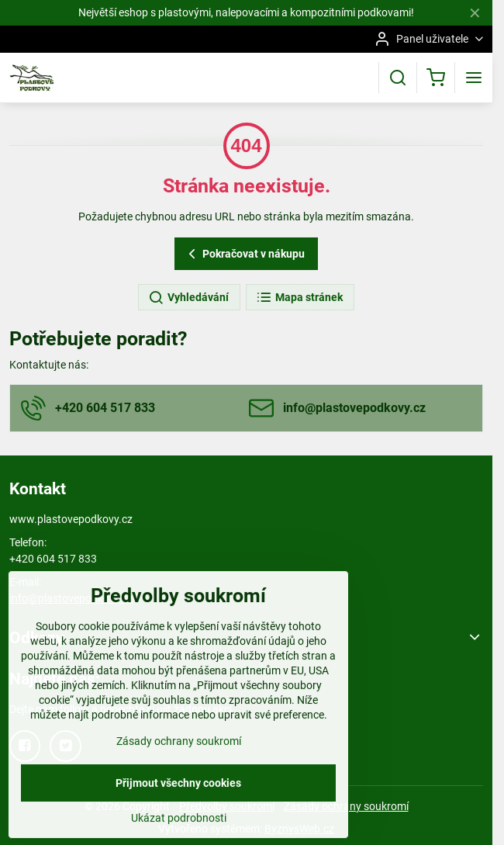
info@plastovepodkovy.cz (71, 598)
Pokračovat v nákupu (244, 254)
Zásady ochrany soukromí (179, 777)
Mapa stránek (299, 298)
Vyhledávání (188, 298)
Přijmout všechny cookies (178, 819)
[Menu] (474, 78)
